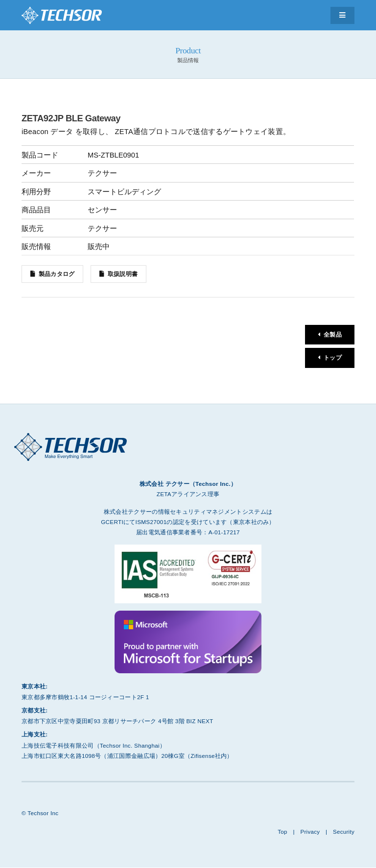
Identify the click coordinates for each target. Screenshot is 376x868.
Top (282, 833)
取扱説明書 (123, 274)
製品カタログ (57, 274)
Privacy (309, 833)
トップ (333, 359)
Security (343, 833)
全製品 (333, 335)
